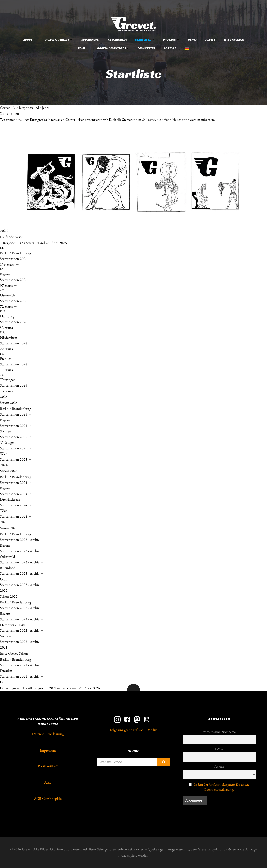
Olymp (193, 40)
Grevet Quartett (59, 40)
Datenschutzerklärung (48, 734)
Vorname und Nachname (219, 732)
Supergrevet (91, 40)
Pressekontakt (48, 766)
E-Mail (219, 749)
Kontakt (170, 48)
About (30, 40)
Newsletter (147, 48)
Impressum (48, 750)
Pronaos (171, 40)
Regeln (210, 40)
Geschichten (118, 40)
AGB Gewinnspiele (48, 798)
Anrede (219, 767)
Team (83, 48)
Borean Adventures (113, 48)
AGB (48, 782)
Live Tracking (234, 40)
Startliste (145, 40)
